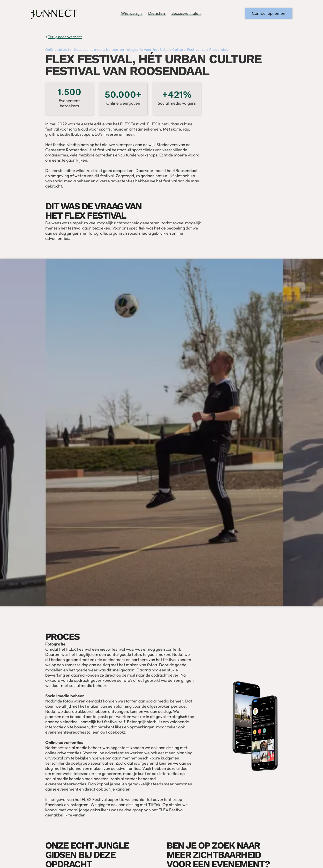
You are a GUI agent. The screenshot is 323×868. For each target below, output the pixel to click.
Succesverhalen (186, 13)
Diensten (157, 13)
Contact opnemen (269, 13)
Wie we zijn (131, 13)
